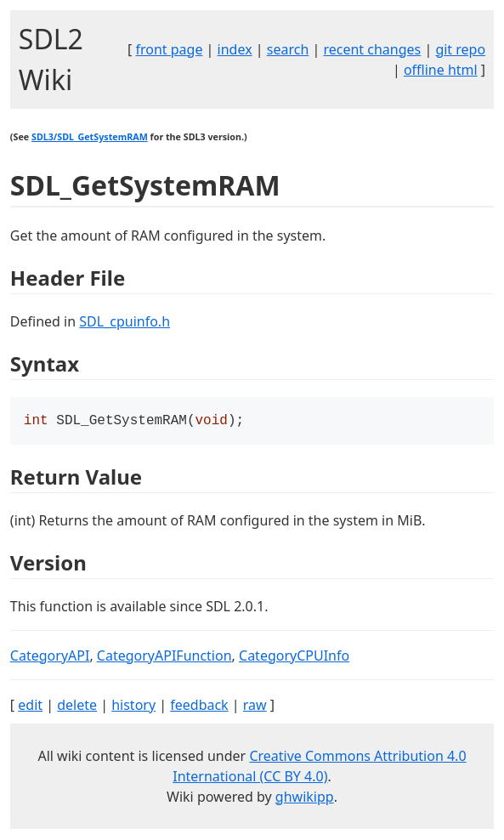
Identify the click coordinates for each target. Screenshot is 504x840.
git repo (460, 49)
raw (255, 707)
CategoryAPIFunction (164, 657)
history (133, 707)
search (288, 49)
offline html (441, 70)
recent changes (372, 49)
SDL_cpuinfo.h (125, 321)
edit (30, 707)
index (235, 49)
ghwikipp (305, 798)
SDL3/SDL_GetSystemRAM (90, 137)
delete (77, 707)
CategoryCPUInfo (294, 657)
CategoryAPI (50, 657)
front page (169, 49)
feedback (199, 707)
